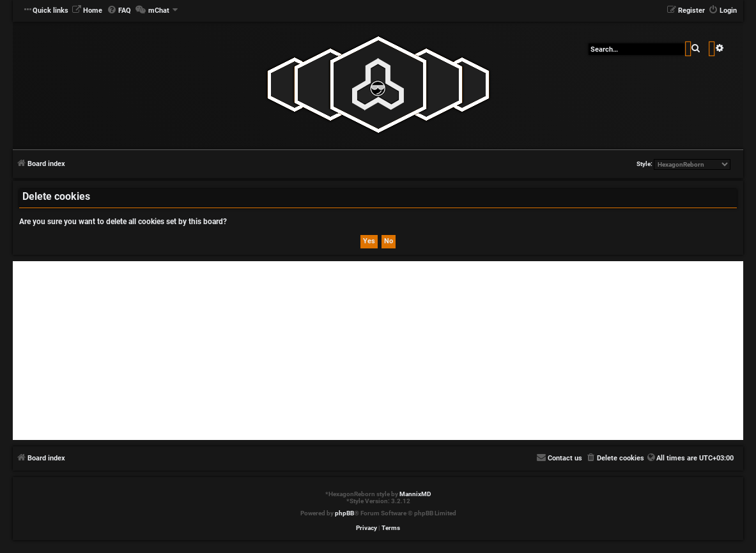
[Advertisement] (378, 351)
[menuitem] (87, 11)
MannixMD (415, 494)
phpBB (344, 513)
